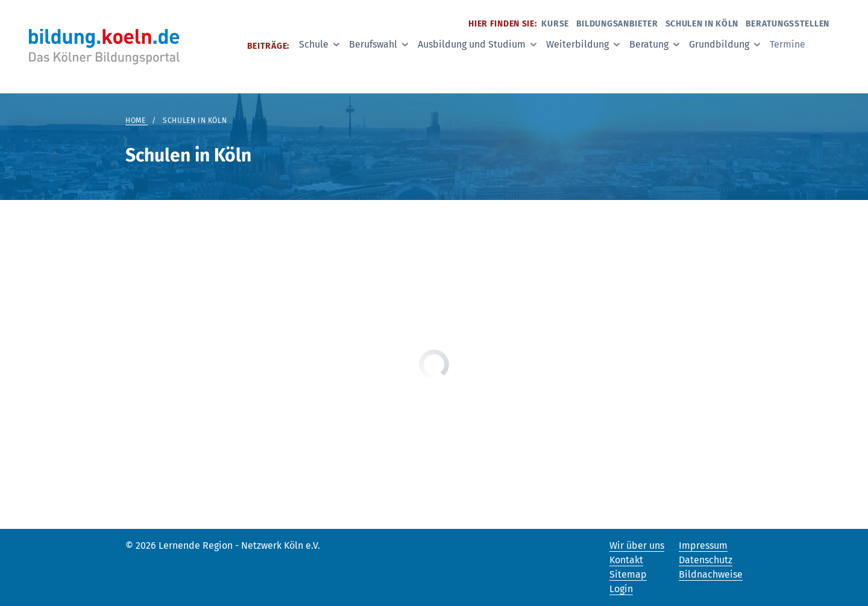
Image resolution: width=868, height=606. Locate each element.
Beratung (654, 44)
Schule (319, 44)
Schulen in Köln (702, 24)
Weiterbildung (583, 44)
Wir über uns (637, 545)
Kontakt (626, 560)
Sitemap (628, 574)
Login (621, 589)
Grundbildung (725, 44)
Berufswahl (379, 44)
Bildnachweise (711, 574)
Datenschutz (706, 560)
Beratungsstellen (788, 24)
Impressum (703, 545)
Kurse (555, 24)
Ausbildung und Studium (477, 44)
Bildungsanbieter (617, 24)
